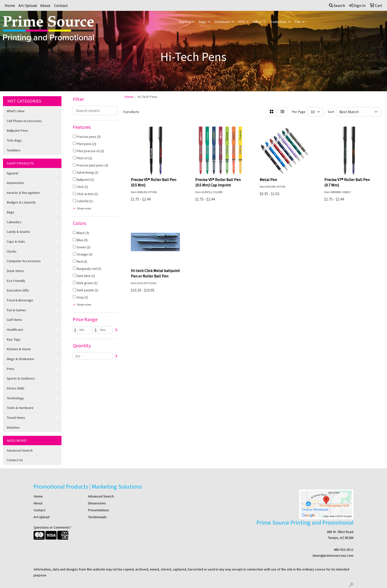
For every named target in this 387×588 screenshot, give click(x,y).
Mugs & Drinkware (20, 359)
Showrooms (97, 503)
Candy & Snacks (18, 232)
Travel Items (16, 418)
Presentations (98, 510)
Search (337, 5)
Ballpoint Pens (17, 130)
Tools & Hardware (20, 408)
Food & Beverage (20, 300)
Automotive (15, 183)
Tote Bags (14, 140)
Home (10, 5)
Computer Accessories (24, 261)
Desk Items (15, 271)
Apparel (185, 22)
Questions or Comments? (52, 527)
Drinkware (222, 22)
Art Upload (28, 5)
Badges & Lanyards (21, 202)
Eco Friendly (16, 281)
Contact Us (15, 460)
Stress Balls (16, 388)
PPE (241, 22)
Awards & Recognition (23, 193)
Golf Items (14, 320)
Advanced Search (20, 450)
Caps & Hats (16, 241)
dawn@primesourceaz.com (333, 555)
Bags (203, 22)
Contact (61, 5)
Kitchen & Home (19, 349)
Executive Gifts (18, 290)
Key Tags (14, 339)
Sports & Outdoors (21, 378)
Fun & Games (16, 310)
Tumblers (14, 150)
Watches (13, 427)
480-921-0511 (344, 550)
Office (257, 22)
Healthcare (15, 330)
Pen (298, 22)
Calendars (14, 222)
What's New (16, 111)
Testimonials (97, 517)
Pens (10, 369)
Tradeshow (278, 22)
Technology (15, 398)
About (45, 5)
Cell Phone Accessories (24, 121)
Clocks (12, 251)
